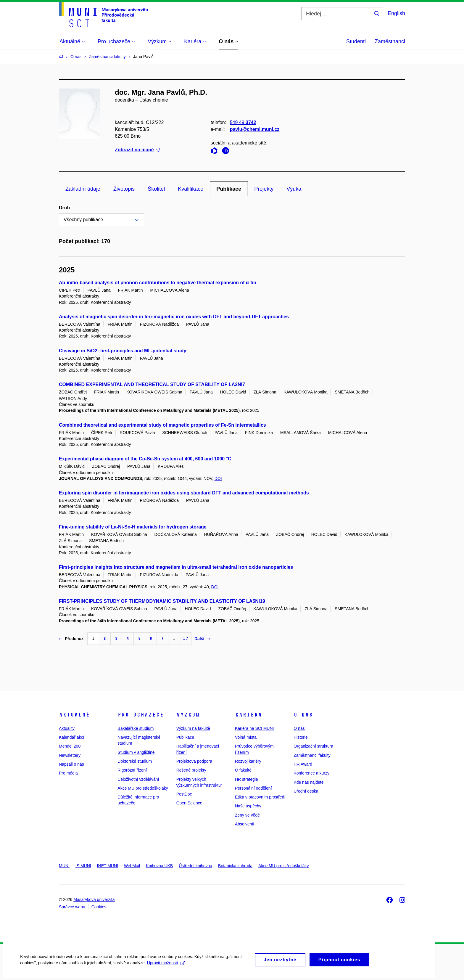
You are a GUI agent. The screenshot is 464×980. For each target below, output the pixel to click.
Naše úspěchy (248, 806)
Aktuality (67, 728)
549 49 (243, 122)
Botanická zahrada (235, 866)
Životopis (124, 189)
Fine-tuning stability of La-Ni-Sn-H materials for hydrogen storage (133, 527)
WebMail (132, 866)
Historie (301, 737)
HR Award (303, 764)
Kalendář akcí (72, 737)
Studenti (356, 41)
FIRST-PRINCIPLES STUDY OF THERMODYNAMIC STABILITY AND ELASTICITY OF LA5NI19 (162, 601)
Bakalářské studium (136, 728)
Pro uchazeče (141, 715)
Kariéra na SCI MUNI (254, 728)
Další (202, 639)
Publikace (229, 189)
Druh (64, 208)
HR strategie (246, 779)
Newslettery (70, 755)
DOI (218, 478)
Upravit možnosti (166, 965)
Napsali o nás (71, 764)
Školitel (156, 189)
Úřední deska (306, 791)
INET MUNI (108, 866)
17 (186, 638)
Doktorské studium (135, 761)
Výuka (294, 189)
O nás (303, 715)
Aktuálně (74, 715)
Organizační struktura (313, 746)
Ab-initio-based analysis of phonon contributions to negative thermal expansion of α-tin (158, 283)
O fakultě (243, 770)
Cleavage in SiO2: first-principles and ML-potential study (123, 351)
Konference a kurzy (311, 773)
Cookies (99, 907)
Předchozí (72, 639)
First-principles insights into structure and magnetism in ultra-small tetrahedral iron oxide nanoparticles (176, 567)
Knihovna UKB (159, 866)
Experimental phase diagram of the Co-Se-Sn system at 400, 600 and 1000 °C (145, 459)
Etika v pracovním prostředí (260, 797)
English (396, 13)
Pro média (68, 773)
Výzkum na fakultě (193, 728)
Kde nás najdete (308, 782)
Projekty (264, 189)
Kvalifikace (191, 189)
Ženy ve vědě (247, 815)
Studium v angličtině (136, 752)
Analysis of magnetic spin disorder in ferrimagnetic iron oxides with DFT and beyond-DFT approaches (174, 317)
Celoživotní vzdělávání (138, 779)
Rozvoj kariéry (248, 761)
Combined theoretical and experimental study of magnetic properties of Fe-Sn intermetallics (162, 425)
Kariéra (248, 715)
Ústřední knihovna (195, 866)
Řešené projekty (191, 770)
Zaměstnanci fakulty (312, 755)
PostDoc (184, 794)
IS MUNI (83, 866)
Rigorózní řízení (132, 770)
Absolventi (245, 824)
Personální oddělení (253, 788)
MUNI (64, 866)
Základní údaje (83, 189)
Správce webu (72, 907)
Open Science (189, 803)
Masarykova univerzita (94, 899)
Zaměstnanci (390, 41)
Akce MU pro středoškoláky (143, 788)
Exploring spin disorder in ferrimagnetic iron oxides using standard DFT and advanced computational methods (184, 493)
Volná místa (246, 737)
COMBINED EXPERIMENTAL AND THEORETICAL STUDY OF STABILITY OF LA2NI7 (152, 384)
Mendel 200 (70, 746)
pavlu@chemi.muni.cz (255, 129)
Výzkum (188, 715)
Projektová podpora (194, 761)
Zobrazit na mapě (137, 150)
